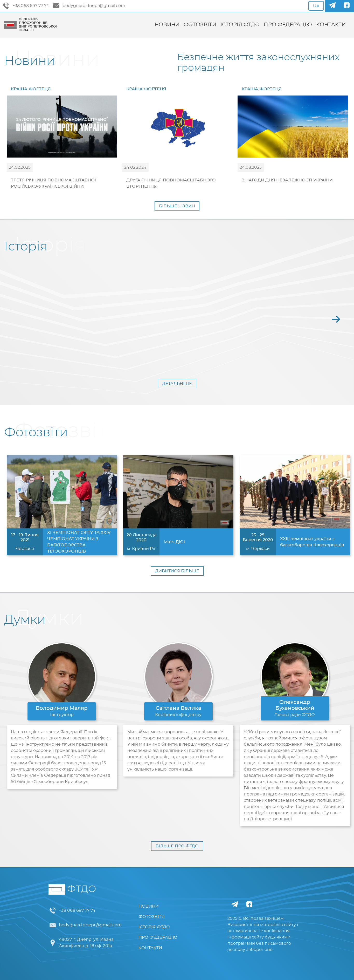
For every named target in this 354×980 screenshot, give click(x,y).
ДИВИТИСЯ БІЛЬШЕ (177, 571)
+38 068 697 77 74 (26, 6)
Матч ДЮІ (174, 542)
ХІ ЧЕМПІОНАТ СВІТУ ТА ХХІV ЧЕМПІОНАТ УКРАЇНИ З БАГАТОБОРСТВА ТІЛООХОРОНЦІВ (79, 542)
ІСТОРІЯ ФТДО (240, 25)
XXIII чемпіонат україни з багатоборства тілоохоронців (312, 542)
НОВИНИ (167, 25)
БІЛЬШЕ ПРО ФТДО (177, 846)
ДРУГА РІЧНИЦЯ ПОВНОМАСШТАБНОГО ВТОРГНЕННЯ (171, 183)
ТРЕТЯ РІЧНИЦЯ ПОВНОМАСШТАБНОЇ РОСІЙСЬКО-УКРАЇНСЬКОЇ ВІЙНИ (53, 183)
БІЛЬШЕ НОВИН (177, 206)
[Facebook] (347, 6)
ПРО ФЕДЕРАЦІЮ (288, 25)
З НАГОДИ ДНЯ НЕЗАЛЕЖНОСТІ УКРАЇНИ (287, 180)
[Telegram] (332, 6)
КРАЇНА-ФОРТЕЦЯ (31, 89)
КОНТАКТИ (331, 25)
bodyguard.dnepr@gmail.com (89, 6)
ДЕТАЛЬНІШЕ (177, 384)
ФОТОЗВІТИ (200, 25)
